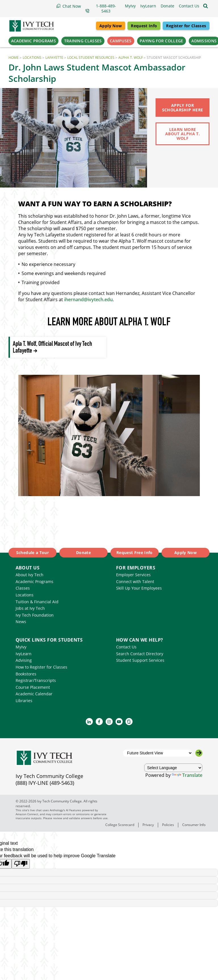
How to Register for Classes (41, 667)
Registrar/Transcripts (36, 680)
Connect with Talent (135, 581)
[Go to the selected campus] (199, 753)
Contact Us (126, 647)
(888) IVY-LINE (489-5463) (45, 783)
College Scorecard (120, 825)
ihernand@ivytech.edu (88, 299)
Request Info (144, 26)
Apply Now (111, 26)
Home (14, 58)
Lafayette (54, 58)
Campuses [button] (121, 41)
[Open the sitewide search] (206, 6)
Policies (168, 825)
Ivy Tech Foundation (35, 615)
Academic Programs (34, 581)
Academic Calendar (34, 694)
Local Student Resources (91, 58)
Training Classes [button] (83, 41)
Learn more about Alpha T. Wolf (183, 134)
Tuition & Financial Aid (37, 602)
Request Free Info (135, 553)
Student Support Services (140, 660)
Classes (23, 588)
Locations (32, 58)
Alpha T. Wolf (131, 58)
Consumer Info (194, 825)
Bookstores (26, 674)
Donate (83, 553)
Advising (24, 660)
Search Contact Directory (140, 654)
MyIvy (21, 647)
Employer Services (133, 575)
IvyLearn (24, 654)
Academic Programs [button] (33, 41)
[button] (189, 6)
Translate (187, 775)
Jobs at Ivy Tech (30, 608)
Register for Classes (186, 26)
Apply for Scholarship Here (183, 107)
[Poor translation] (21, 864)
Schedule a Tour (33, 553)
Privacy (148, 825)
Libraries (24, 701)
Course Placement (33, 687)
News (21, 622)
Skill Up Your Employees (139, 588)
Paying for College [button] (161, 41)
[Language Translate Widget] (173, 768)
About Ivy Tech (30, 575)
